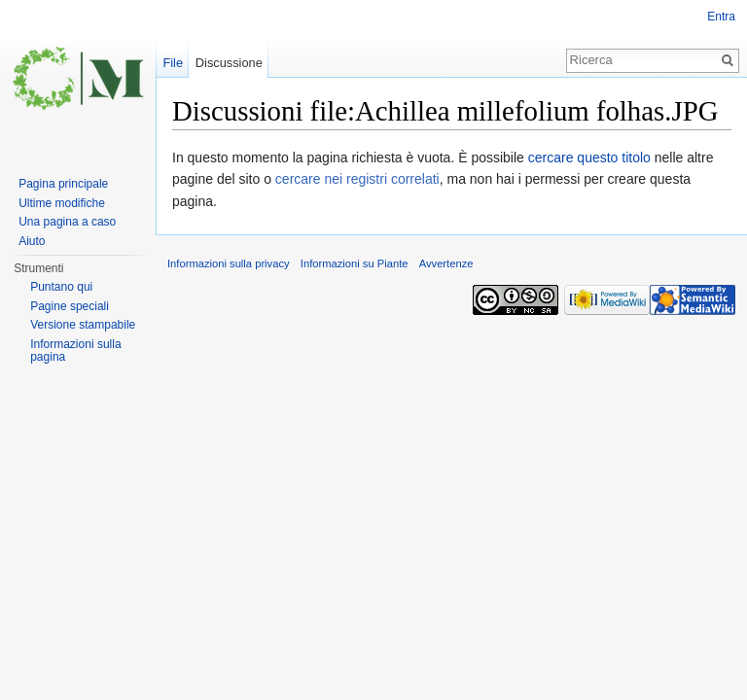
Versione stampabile (83, 325)
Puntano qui (61, 287)
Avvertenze (446, 263)
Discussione (229, 63)
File (173, 63)
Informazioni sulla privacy (229, 263)
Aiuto (32, 241)
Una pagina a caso (67, 222)
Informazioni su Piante (355, 263)
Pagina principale (63, 184)
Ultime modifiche (62, 203)
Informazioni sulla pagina (75, 351)
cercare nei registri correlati (357, 179)
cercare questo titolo (589, 157)
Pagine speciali (70, 306)
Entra (721, 17)
